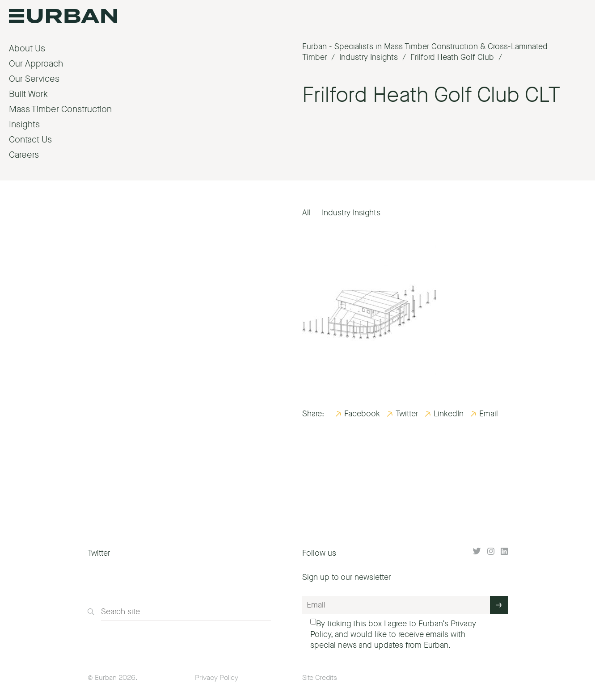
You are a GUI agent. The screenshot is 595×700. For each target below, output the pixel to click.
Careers (24, 155)
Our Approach (36, 64)
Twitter (407, 414)
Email (489, 414)
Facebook (362, 414)
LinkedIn (449, 414)
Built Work (28, 94)
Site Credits (320, 677)
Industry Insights (351, 213)
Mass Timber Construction (60, 109)
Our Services (34, 79)
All (306, 213)
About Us (27, 48)
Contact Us (30, 140)
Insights (24, 124)
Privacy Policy (217, 677)
